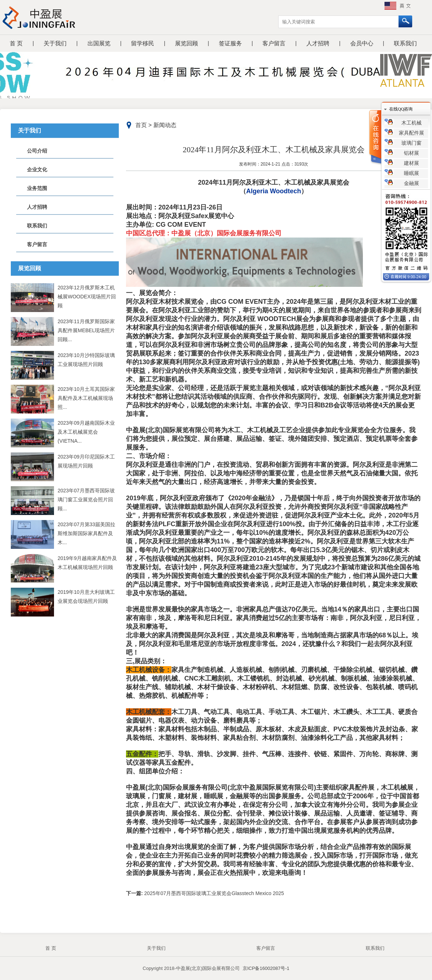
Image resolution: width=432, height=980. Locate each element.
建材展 (411, 163)
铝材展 (411, 153)
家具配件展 (411, 133)
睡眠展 (411, 173)
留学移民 (143, 43)
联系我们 (405, 43)
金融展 (411, 183)
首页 (141, 125)
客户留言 (274, 43)
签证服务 (230, 43)
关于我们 (55, 43)
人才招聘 (318, 43)
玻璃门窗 (411, 143)
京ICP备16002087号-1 (266, 968)
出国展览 (99, 43)
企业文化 (37, 170)
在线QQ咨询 (401, 109)
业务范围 (37, 188)
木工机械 (411, 123)
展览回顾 (186, 43)
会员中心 (362, 43)
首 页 (16, 43)
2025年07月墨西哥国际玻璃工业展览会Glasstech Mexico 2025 (213, 893)
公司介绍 (37, 151)
